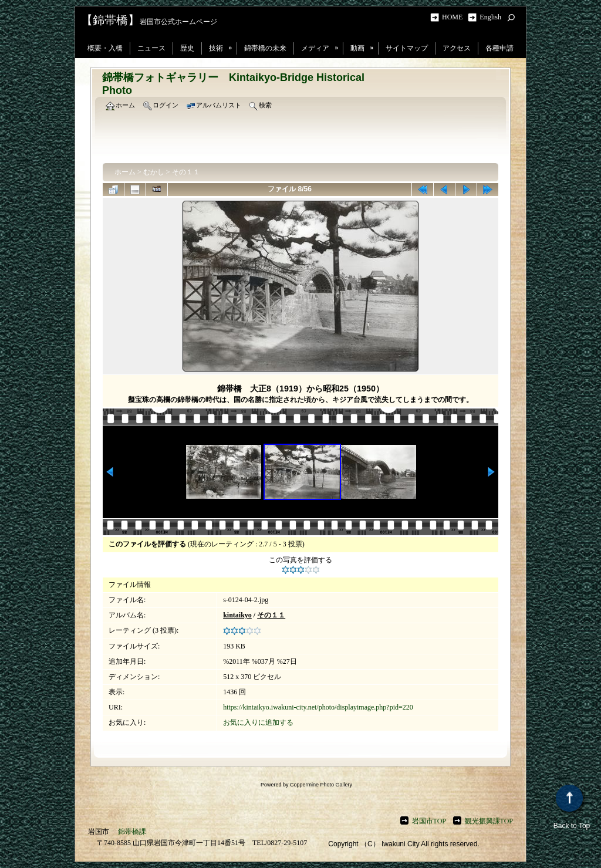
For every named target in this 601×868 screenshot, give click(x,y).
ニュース (151, 48)
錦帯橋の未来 (265, 48)
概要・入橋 (105, 48)
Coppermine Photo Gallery (321, 785)
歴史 (187, 48)
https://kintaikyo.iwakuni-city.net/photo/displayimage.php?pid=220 (318, 707)
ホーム (125, 172)
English (490, 17)
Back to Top (572, 807)
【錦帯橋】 (110, 20)
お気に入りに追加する (258, 722)
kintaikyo (237, 615)
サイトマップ (407, 48)
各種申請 (499, 48)
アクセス (457, 48)
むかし (154, 172)
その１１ (186, 172)
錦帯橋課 (132, 832)
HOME (454, 17)
